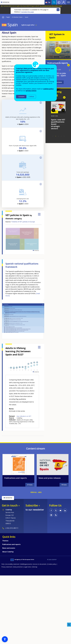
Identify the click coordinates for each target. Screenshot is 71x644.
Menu (69, 2)
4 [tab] (61, 136)
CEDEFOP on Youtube (60, 510)
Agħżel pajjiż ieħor (28, 25)
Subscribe (32, 505)
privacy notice (31, 91)
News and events (9, 548)
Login (59, 2)
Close (58, 10)
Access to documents (40, 564)
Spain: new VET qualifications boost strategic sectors (58, 124)
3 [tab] (59, 136)
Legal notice (28, 567)
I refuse (31, 97)
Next (63, 110)
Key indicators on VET (24, 416)
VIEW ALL (34, 492)
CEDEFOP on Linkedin (65, 510)
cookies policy (48, 89)
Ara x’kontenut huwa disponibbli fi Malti (51, 6)
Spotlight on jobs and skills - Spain (58, 74)
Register (64, 2)
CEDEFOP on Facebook (51, 510)
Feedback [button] (69, 625)
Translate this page (27, 12)
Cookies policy (52, 564)
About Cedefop (8, 552)
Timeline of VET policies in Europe (23, 222)
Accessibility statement (13, 564)
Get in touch (10, 505)
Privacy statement (7, 567)
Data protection (18, 567)
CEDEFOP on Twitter (56, 510)
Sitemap (35, 567)
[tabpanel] (58, 114)
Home (3, 17)
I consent (21, 97)
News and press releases (50, 478)
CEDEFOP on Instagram (51, 515)
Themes (5, 541)
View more (58, 82)
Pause (68, 65)
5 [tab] (64, 136)
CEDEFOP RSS (56, 515)
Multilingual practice (26, 564)
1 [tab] (53, 136)
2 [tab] (56, 136)
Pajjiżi (8, 17)
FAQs (3, 564)
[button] (5, 639)
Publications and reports (16, 478)
